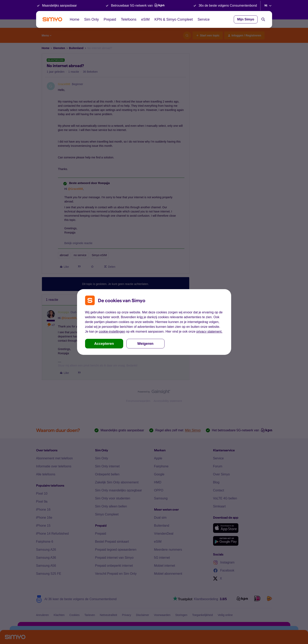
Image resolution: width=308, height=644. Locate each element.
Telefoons (129, 19)
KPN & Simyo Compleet (174, 19)
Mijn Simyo (246, 19)
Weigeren (145, 344)
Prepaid (110, 19)
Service (204, 19)
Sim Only (92, 19)
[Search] (263, 19)
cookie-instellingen (112, 332)
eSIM (145, 19)
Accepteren (104, 344)
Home (75, 19)
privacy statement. (209, 332)
